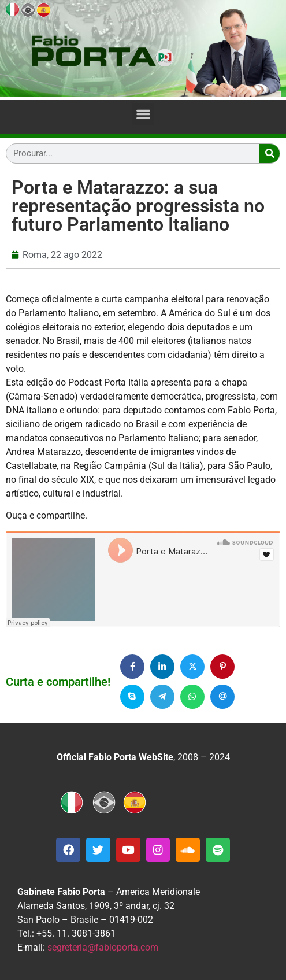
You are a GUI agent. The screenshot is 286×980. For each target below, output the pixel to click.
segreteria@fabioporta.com (103, 947)
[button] (143, 114)
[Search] (270, 154)
